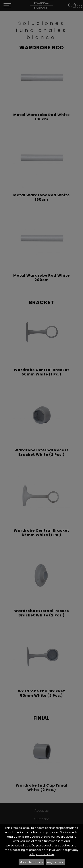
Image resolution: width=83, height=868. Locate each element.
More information (31, 862)
